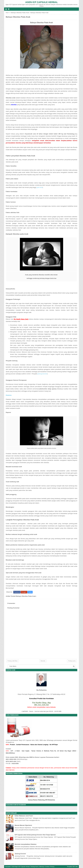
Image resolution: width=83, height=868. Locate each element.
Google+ (24, 592)
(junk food (40, 187)
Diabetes (9, 395)
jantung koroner (42, 374)
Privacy (52, 867)
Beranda (43, 661)
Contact (47, 867)
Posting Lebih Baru (12, 661)
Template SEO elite (72, 867)
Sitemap (42, 867)
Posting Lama (72, 661)
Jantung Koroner (20, 854)
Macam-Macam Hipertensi (23, 825)
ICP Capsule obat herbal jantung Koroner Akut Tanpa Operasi (35, 835)
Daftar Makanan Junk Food (24, 816)
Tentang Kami (34, 867)
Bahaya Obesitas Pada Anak (20, 13)
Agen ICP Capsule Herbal (42, 2)
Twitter (30, 592)
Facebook (17, 592)
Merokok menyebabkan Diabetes (26, 844)
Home (8, 13)
